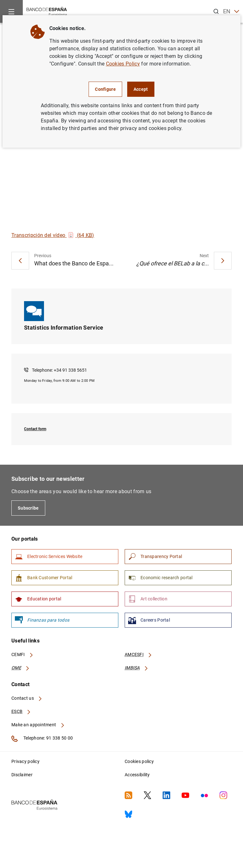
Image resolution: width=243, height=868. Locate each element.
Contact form (35, 429)
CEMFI (22, 654)
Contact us (27, 698)
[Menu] (11, 11)
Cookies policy (139, 761)
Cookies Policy (123, 64)
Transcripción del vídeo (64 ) (53, 235)
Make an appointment (38, 725)
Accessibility (137, 775)
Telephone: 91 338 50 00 (42, 739)
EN (231, 12)
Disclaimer (22, 775)
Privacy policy (25, 761)
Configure (105, 89)
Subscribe (28, 508)
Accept (141, 89)
